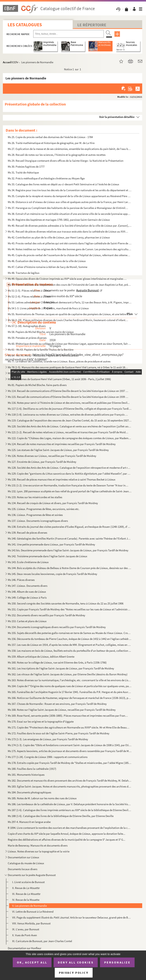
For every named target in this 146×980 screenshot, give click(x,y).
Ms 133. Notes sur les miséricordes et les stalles (35, 497)
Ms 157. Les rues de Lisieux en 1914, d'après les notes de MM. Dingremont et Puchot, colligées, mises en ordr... (70, 645)
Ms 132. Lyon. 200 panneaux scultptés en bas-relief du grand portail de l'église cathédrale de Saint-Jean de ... (70, 491)
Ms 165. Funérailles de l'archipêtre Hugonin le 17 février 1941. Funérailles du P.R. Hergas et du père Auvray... (70, 692)
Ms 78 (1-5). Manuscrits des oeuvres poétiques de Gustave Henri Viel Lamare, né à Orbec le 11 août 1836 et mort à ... (68, 367)
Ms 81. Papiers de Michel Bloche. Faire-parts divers (37, 385)
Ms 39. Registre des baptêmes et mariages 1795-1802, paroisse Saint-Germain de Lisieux (59, 220)
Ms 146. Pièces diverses (21, 580)
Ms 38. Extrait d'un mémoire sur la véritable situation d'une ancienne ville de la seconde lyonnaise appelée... (70, 214)
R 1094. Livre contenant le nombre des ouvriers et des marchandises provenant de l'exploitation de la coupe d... (70, 828)
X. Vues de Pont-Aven (25, 935)
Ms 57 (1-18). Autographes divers (27, 326)
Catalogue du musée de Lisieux (26, 863)
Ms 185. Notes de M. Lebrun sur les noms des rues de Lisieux (42, 798)
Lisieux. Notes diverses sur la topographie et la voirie (39, 851)
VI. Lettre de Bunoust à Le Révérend (33, 912)
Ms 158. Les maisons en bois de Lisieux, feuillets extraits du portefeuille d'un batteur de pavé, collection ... (69, 651)
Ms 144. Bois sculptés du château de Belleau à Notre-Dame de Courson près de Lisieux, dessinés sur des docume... (70, 568)
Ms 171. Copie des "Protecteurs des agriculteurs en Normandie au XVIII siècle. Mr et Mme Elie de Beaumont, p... (70, 727)
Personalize (117, 962)
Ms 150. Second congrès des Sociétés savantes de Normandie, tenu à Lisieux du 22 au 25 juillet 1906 (66, 603)
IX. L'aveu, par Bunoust (26, 929)
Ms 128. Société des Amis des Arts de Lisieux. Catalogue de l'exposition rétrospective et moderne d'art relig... (70, 468)
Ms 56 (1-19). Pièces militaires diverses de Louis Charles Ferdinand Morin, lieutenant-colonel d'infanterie (68, 320)
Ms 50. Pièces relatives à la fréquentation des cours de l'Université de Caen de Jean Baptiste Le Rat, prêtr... (70, 285)
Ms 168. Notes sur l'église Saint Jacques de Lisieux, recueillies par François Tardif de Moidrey (62, 710)
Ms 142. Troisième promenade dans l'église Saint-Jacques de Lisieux (48, 556)
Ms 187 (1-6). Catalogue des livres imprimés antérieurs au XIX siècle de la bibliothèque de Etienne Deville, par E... (70, 810)
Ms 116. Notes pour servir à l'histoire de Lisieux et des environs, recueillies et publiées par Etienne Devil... (69, 403)
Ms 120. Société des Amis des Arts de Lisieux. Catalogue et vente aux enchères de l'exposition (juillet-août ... (70, 426)
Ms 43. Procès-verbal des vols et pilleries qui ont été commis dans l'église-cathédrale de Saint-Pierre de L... (70, 243)
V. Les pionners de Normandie (29, 906)
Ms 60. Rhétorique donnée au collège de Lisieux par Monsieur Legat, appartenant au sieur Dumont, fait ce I (70, 344)
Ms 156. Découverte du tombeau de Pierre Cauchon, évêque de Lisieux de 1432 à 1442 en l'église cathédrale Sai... (70, 639)
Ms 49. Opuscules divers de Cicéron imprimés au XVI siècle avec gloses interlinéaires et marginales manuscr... (68, 279)
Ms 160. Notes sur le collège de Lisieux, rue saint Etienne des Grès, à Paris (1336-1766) (57, 662)
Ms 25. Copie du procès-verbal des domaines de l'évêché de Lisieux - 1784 (50, 137)
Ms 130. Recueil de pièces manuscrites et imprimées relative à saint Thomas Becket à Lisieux (62, 479)
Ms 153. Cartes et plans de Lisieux (27, 621)
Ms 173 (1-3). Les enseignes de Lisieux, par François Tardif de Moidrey (48, 739)
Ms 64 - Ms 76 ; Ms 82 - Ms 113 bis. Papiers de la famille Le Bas (43, 355)
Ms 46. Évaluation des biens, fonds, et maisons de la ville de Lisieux (47, 261)
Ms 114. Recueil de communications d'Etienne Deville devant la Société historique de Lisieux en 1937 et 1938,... (68, 391)
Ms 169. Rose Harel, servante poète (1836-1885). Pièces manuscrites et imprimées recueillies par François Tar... (68, 716)
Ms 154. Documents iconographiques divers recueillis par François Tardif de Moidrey (57, 627)
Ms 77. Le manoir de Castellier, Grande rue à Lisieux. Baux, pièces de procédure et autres (59, 361)
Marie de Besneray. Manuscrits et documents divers (38, 845)
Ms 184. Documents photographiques (29, 792)
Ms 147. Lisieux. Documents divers (28, 586)
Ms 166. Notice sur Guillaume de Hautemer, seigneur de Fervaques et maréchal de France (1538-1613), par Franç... (70, 698)
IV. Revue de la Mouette (26, 900)
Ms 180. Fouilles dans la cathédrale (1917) (32, 769)
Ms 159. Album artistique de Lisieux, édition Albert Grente (41, 657)
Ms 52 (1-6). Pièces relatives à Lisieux (29, 296)
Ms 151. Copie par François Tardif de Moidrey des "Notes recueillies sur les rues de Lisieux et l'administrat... (70, 609)
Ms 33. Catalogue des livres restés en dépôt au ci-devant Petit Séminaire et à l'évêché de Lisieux (63, 184)
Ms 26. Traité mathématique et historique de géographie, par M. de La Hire (51, 143)
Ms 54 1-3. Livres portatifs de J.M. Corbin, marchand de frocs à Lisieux (48, 308)
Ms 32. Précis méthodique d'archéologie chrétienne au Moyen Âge (46, 178)
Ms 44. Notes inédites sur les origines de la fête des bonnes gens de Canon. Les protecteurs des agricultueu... (70, 249)
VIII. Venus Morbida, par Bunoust (31, 923)
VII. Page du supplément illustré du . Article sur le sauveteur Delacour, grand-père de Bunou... (72, 917)
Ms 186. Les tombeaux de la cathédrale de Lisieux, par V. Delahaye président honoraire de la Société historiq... (70, 804)
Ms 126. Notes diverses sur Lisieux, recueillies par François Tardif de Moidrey (52, 456)
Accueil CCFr (11, 62)
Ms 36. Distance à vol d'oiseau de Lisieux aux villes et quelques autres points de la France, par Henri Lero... (70, 202)
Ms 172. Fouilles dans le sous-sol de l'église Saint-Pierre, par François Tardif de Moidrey (59, 733)
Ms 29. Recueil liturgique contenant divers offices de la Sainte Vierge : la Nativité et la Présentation (66, 161)
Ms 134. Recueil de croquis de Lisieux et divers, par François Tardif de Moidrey (53, 503)
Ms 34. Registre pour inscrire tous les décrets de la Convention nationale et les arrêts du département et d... (70, 190)
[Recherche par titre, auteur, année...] (69, 34)
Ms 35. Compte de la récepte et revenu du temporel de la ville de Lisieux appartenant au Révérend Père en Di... (70, 196)
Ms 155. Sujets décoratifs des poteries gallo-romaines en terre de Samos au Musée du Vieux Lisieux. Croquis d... (70, 633)
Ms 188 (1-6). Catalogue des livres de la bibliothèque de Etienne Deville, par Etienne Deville (61, 816)
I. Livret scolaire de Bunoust (28, 882)
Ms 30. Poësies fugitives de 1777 (26, 167)
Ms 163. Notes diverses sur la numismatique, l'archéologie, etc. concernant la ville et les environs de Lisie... (70, 680)
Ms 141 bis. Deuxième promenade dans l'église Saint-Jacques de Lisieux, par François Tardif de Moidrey (68, 550)
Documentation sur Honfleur (25, 948)
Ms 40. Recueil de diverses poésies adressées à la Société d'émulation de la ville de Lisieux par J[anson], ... (70, 226)
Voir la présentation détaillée (117, 117)
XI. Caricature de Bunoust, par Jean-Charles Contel (42, 941)
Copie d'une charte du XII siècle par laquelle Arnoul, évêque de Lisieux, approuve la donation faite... (67, 834)
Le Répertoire (92, 25)
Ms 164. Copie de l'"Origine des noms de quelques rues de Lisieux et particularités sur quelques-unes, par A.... (70, 686)
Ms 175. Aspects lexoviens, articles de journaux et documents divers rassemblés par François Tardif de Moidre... (70, 751)
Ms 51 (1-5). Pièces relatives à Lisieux (29, 291)
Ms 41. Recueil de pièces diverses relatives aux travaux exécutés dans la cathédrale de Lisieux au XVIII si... (68, 231)
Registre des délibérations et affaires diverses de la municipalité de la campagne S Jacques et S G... (67, 840)
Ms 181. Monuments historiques (26, 775)
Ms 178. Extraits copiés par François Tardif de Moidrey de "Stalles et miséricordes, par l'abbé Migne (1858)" (70, 763)
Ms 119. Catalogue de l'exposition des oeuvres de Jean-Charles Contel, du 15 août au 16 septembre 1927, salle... (70, 420)
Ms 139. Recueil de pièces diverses (27, 533)
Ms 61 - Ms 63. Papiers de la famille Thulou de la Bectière (41, 350)
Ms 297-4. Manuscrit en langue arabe (29, 822)
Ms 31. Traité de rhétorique (23, 172)
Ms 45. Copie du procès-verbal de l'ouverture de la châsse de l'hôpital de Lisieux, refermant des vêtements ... (70, 255)
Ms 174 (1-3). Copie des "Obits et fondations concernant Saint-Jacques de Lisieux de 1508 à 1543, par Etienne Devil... (70, 745)
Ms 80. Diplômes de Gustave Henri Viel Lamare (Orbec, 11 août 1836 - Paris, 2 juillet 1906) (59, 379)
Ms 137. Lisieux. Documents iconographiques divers (38, 521)
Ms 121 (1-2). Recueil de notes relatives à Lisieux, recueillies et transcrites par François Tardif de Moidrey (68, 432)
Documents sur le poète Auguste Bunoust (32, 875)
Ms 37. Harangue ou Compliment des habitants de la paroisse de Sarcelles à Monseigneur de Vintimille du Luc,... (68, 208)
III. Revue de (26, 894)
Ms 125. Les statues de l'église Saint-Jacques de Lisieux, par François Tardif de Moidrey (58, 450)
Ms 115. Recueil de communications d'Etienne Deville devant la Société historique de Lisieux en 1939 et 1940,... (68, 397)
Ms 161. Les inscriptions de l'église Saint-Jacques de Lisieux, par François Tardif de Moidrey (61, 668)
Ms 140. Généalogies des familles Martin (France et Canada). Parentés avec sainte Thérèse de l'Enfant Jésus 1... (70, 538)
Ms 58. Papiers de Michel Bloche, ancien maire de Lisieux (41, 332)
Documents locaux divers (23, 869)
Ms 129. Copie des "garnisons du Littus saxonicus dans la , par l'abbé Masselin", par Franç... (70, 474)
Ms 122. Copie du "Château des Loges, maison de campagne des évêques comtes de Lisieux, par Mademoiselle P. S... (70, 438)
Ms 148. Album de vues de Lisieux (27, 592)
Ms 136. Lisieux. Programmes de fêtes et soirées (35, 515)
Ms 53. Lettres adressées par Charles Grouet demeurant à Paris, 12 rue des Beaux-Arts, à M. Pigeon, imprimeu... (70, 302)
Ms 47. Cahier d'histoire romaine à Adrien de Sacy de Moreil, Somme (48, 267)
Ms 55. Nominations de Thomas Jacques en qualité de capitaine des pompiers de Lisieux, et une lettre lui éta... (70, 314)
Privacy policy (74, 973)
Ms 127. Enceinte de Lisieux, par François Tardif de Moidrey (42, 462)
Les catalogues (25, 25)
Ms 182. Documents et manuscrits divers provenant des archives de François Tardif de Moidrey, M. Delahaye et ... (70, 781)
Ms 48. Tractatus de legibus (24, 273)
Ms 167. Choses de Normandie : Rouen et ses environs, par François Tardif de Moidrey (57, 704)
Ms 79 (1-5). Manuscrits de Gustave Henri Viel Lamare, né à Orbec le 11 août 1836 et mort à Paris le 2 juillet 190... (68, 373)
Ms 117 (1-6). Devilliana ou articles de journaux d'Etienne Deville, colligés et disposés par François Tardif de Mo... (70, 409)
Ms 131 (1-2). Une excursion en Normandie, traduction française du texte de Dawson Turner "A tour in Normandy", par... (68, 485)
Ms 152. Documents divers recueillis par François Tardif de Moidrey (46, 615)
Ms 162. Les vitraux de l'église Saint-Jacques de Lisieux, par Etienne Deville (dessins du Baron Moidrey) (68, 674)
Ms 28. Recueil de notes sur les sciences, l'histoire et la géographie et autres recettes (57, 155)
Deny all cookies (76, 962)
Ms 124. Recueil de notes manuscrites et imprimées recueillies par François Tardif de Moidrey (62, 444)
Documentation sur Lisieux (23, 857)
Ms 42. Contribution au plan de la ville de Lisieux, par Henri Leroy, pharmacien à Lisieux (59, 237)
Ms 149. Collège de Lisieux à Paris (27, 598)
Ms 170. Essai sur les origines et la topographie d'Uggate (41, 721)
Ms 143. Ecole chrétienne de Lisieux (28, 562)
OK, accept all (32, 962)
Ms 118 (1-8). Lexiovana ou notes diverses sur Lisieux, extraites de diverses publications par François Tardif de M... (68, 414)
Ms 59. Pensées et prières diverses (27, 338)
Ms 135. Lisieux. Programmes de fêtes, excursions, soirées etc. (44, 509)
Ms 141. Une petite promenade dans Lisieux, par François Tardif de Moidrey (51, 544)
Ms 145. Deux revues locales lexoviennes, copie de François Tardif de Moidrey (52, 574)
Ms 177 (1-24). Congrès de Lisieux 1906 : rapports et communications (48, 757)
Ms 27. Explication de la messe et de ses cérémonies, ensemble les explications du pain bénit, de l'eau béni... (70, 149)
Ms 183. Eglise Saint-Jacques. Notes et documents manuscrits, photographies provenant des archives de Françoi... (70, 786)
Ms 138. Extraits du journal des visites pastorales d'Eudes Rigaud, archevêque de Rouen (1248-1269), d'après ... (70, 527)
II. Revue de (26, 888)
